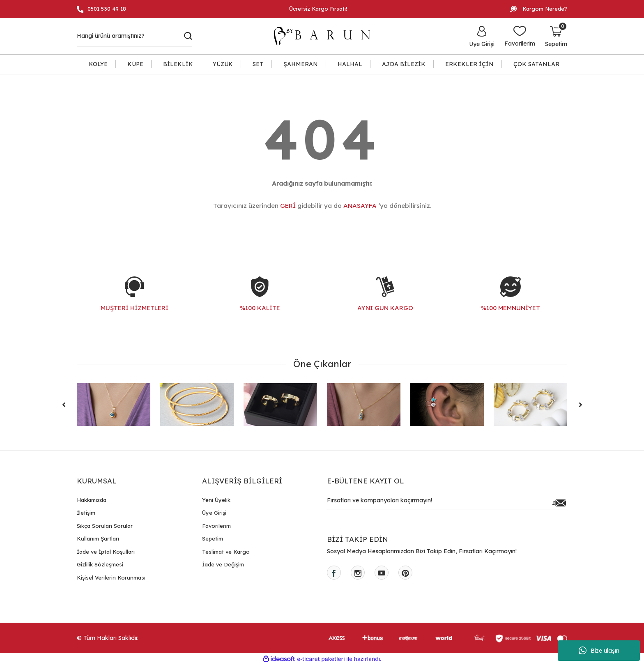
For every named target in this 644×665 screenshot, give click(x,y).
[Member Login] (482, 36)
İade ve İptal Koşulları (106, 552)
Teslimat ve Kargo (226, 552)
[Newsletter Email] (447, 503)
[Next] (580, 405)
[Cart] (556, 36)
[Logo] (326, 36)
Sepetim (213, 538)
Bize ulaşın (599, 651)
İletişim (86, 513)
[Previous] (64, 405)
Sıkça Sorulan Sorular (105, 526)
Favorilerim (216, 526)
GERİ (288, 206)
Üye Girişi (214, 513)
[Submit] (559, 503)
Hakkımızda (92, 500)
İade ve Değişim (223, 564)
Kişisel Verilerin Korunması (111, 578)
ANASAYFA (360, 206)
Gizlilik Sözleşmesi (100, 564)
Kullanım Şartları (98, 538)
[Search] (135, 36)
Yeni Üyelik (216, 500)
